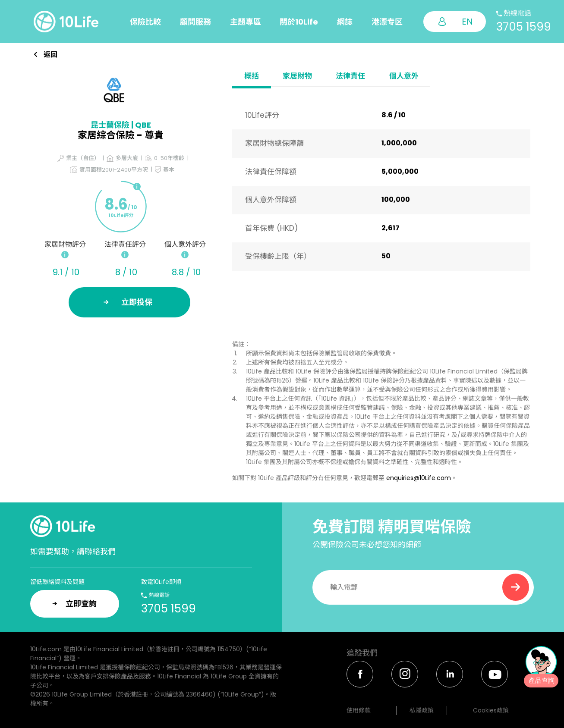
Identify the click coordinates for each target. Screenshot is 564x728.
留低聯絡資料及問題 (57, 582)
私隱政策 (422, 710)
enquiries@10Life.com (419, 478)
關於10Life (299, 22)
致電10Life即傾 (161, 582)
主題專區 (246, 22)
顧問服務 (195, 22)
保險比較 (145, 22)
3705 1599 (524, 27)
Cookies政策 (491, 710)
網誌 (345, 22)
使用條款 (359, 710)
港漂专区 (387, 22)
